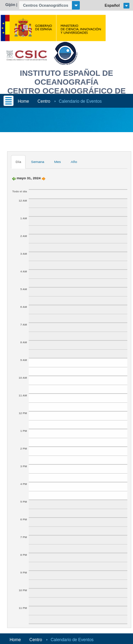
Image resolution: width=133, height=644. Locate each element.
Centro (44, 101)
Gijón (10, 5)
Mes (58, 162)
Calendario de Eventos (80, 101)
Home (23, 101)
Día (18, 162)
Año (74, 162)
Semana (37, 162)
